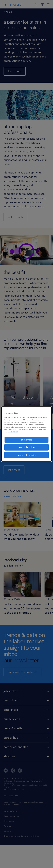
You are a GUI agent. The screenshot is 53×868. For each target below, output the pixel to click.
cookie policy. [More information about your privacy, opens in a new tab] (13, 432)
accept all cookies (26, 455)
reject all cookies (27, 447)
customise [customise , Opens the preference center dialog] (26, 440)
